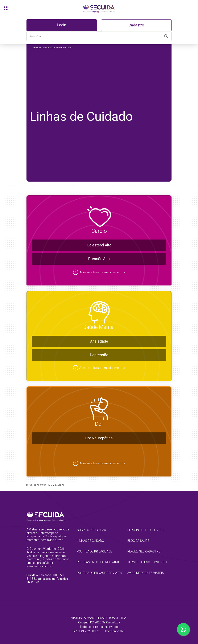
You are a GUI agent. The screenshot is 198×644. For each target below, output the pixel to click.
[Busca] (94, 36)
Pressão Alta (99, 259)
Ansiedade (99, 341)
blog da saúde (138, 541)
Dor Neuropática (99, 438)
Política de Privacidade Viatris (99, 573)
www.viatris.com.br (39, 566)
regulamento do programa (98, 562)
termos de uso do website (148, 562)
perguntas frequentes (145, 530)
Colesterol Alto (99, 245)
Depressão (99, 355)
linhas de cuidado (90, 541)
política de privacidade (94, 552)
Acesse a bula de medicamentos (102, 272)
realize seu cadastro (144, 552)
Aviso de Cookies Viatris (146, 573)
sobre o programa (91, 530)
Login (62, 25)
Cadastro (136, 25)
